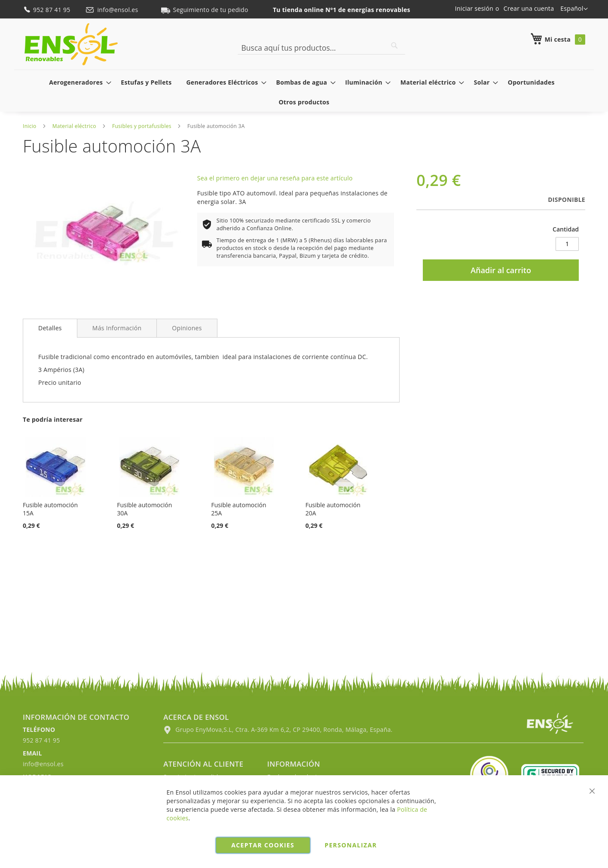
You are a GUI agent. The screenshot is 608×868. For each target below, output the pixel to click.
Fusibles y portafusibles (142, 126)
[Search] (394, 46)
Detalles (50, 328)
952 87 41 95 (47, 10)
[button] (574, 9)
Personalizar (351, 845)
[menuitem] (78, 82)
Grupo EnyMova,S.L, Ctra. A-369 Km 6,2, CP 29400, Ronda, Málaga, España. (278, 729)
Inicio (30, 126)
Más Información (117, 328)
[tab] (50, 328)
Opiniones (187, 328)
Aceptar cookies (263, 845)
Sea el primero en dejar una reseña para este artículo (275, 178)
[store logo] (71, 44)
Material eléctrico (74, 126)
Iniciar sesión (474, 8)
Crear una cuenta (529, 8)
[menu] (304, 92)
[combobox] (321, 48)
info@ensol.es (113, 10)
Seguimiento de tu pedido (205, 10)
